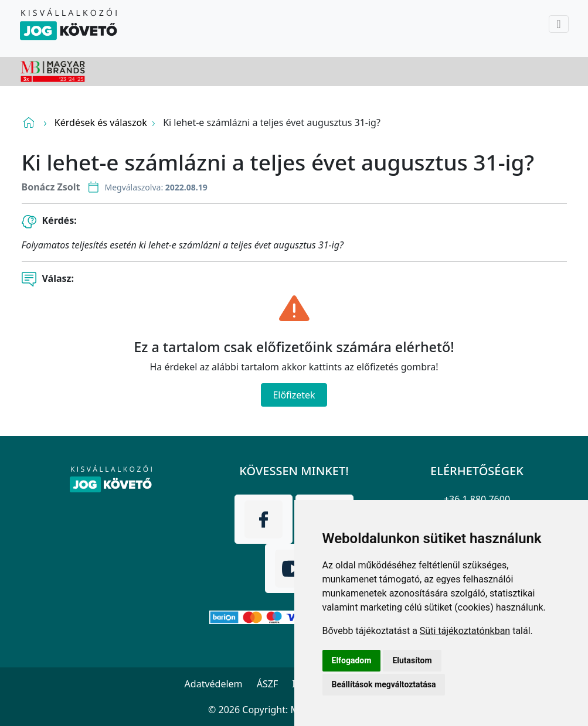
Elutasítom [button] (412, 660)
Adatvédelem (214, 684)
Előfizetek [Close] (294, 395)
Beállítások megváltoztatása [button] (384, 684)
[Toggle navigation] (558, 24)
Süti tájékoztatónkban (465, 631)
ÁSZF (267, 684)
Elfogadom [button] (352, 660)
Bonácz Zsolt (51, 187)
